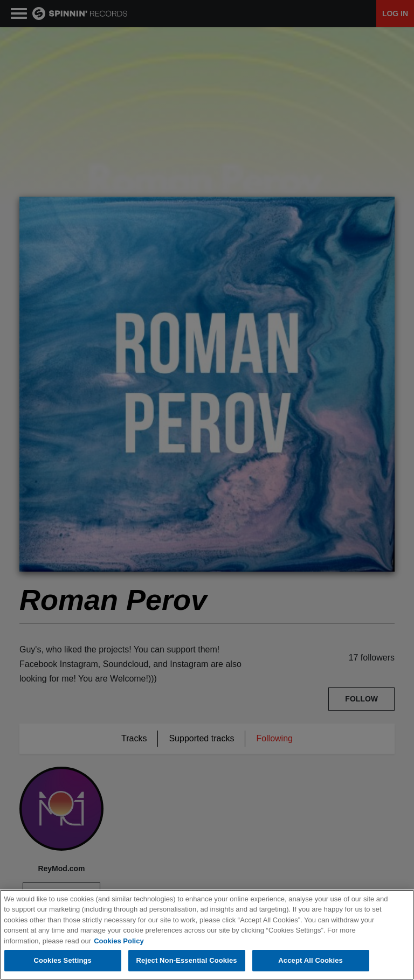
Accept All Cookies (310, 960)
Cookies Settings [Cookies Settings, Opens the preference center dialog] (63, 960)
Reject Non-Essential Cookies (187, 960)
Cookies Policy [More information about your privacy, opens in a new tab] (119, 941)
